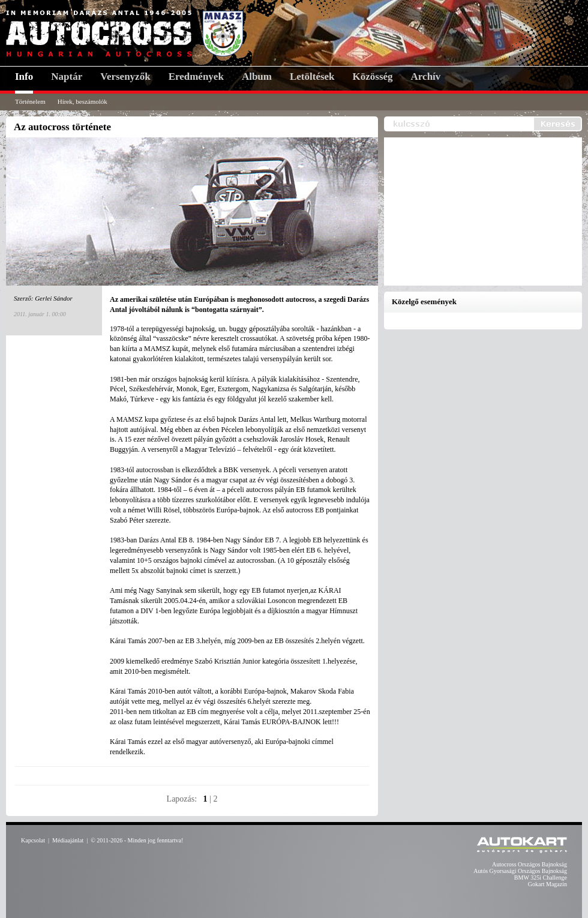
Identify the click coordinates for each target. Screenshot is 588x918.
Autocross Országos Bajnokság (529, 864)
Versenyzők (125, 76)
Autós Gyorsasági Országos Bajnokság (520, 871)
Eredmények (196, 76)
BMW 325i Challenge (541, 877)
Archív (426, 76)
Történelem (30, 101)
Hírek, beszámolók (82, 101)
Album (257, 76)
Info (24, 76)
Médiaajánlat (68, 840)
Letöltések (312, 76)
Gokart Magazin (547, 884)
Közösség (373, 76)
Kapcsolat (33, 840)
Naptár (67, 76)
